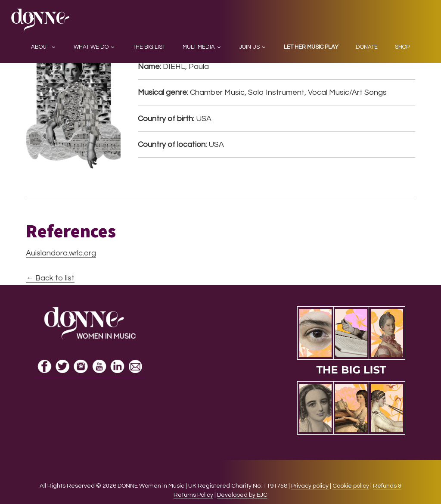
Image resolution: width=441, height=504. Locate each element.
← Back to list (50, 278)
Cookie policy (351, 486)
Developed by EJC (242, 495)
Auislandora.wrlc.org (61, 253)
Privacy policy (310, 486)
